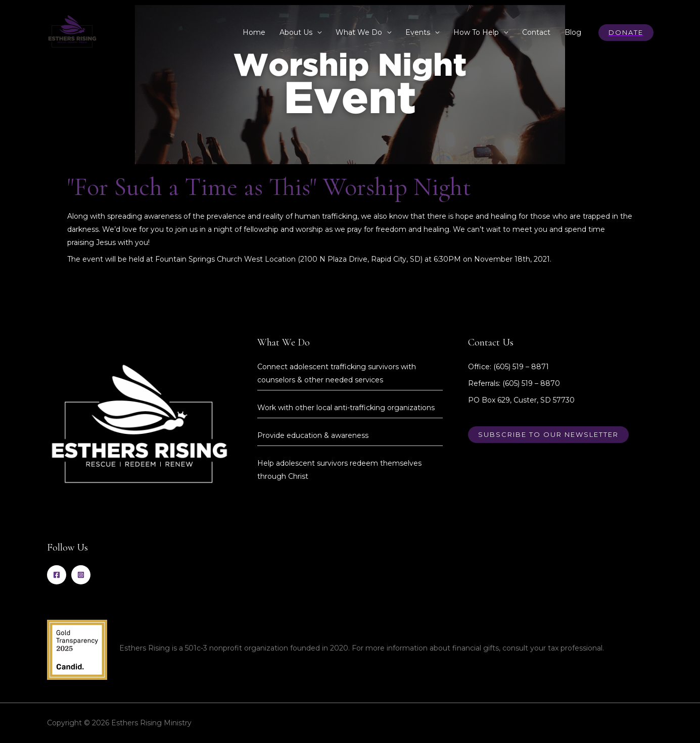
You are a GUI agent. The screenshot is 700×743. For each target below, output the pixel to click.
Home (254, 32)
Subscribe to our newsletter (548, 434)
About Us (296, 32)
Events (418, 32)
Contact (536, 32)
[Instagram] (81, 575)
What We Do (359, 32)
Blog (573, 32)
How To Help (476, 32)
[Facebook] (57, 575)
